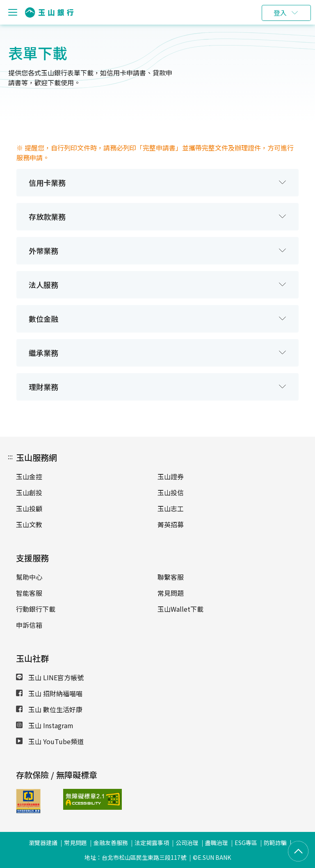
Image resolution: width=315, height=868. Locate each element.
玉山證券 (171, 476)
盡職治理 (217, 843)
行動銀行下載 (36, 609)
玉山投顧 (29, 508)
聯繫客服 (171, 577)
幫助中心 (29, 577)
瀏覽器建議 (43, 843)
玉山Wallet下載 (180, 609)
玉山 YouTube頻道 (50, 741)
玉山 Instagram (45, 725)
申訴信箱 (29, 625)
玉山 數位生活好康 (49, 709)
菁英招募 (171, 524)
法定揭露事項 (152, 843)
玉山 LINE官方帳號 (50, 677)
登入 (280, 13)
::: (10, 456)
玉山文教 (29, 524)
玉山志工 (171, 508)
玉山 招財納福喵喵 (49, 693)
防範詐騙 (275, 843)
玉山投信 (171, 492)
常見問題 (171, 593)
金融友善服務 (111, 843)
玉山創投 (29, 492)
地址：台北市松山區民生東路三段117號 (135, 857)
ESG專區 (246, 843)
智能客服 (29, 593)
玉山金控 (29, 476)
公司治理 (187, 843)
